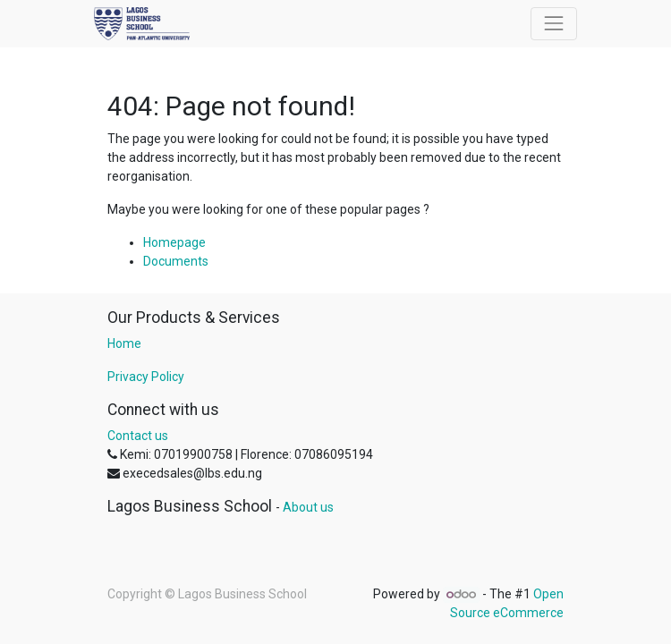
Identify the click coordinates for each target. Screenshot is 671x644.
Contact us (138, 436)
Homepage (174, 242)
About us (308, 507)
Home (124, 343)
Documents (176, 261)
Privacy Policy (146, 377)
